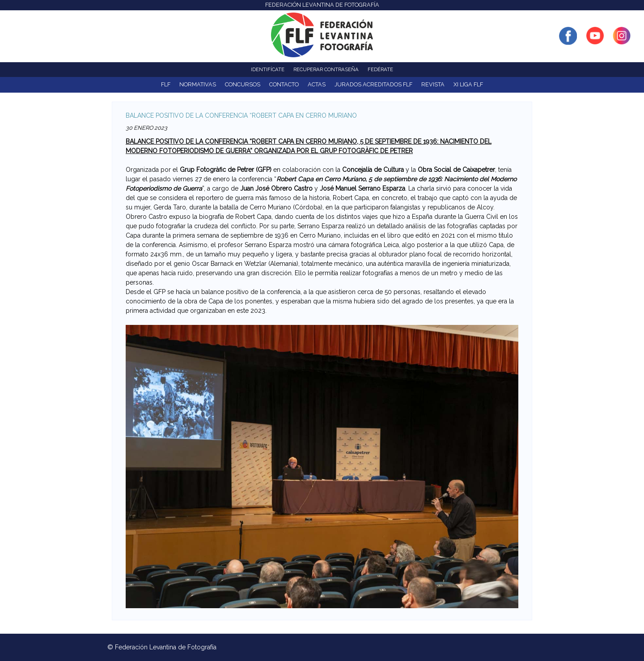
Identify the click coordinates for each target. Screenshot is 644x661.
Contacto (284, 84)
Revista (433, 84)
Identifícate (268, 69)
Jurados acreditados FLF (373, 84)
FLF (166, 84)
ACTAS (317, 84)
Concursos (243, 84)
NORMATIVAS (198, 84)
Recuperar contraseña (326, 69)
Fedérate (380, 69)
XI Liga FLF (468, 84)
